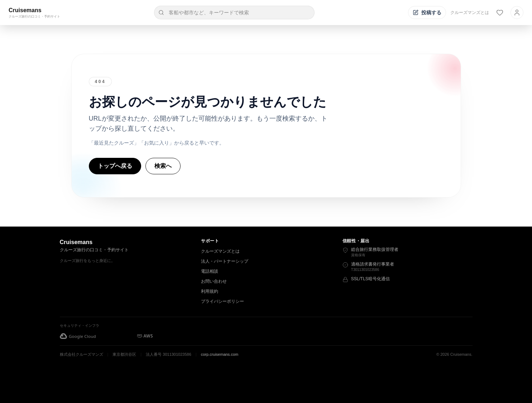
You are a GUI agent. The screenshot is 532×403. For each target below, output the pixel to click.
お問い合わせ (214, 281)
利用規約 (210, 291)
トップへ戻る (115, 166)
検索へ (163, 166)
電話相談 (210, 271)
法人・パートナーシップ (225, 261)
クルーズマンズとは (470, 13)
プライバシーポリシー (222, 301)
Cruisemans (25, 10)
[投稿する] (427, 13)
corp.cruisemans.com (220, 354)
